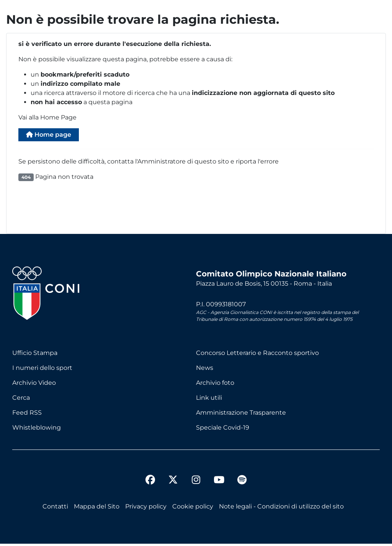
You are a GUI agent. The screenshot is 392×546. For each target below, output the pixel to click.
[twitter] (173, 476)
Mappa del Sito (97, 509)
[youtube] (219, 483)
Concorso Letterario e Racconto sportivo (257, 355)
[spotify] (242, 483)
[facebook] (150, 483)
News (205, 370)
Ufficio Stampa (35, 355)
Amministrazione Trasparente (241, 415)
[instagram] (196, 483)
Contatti (55, 509)
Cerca (21, 400)
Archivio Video (34, 385)
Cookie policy (193, 509)
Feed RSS (27, 415)
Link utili (209, 400)
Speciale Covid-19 (223, 430)
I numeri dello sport (42, 370)
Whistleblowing (37, 430)
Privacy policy (146, 509)
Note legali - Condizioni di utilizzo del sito (281, 509)
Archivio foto (215, 385)
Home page (54, 136)
